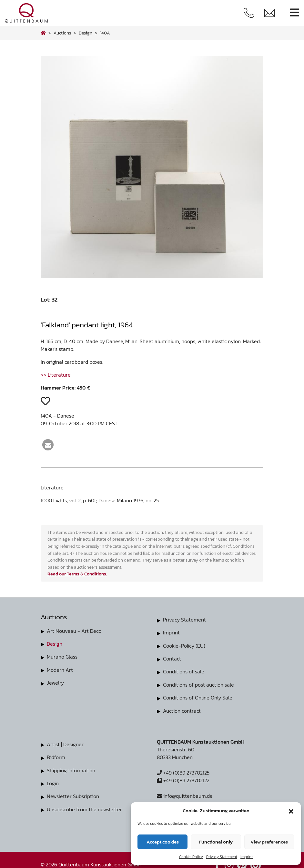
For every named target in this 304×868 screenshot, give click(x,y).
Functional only (216, 842)
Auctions (62, 33)
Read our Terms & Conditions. (77, 574)
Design (55, 644)
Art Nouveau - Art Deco (74, 631)
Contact (172, 658)
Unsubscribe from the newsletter (84, 808)
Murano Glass (62, 657)
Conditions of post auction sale (198, 684)
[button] (291, 811)
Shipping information (71, 769)
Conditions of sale (184, 671)
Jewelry (55, 682)
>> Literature (56, 375)
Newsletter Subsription (73, 795)
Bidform (56, 756)
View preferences (269, 842)
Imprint (247, 857)
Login (53, 782)
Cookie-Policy (191, 857)
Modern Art (60, 670)
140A (105, 33)
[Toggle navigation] (295, 13)
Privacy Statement (222, 857)
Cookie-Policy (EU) (184, 645)
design (86, 33)
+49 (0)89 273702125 (183, 772)
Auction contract (182, 710)
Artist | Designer (65, 743)
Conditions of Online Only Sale (198, 697)
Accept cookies (163, 842)
